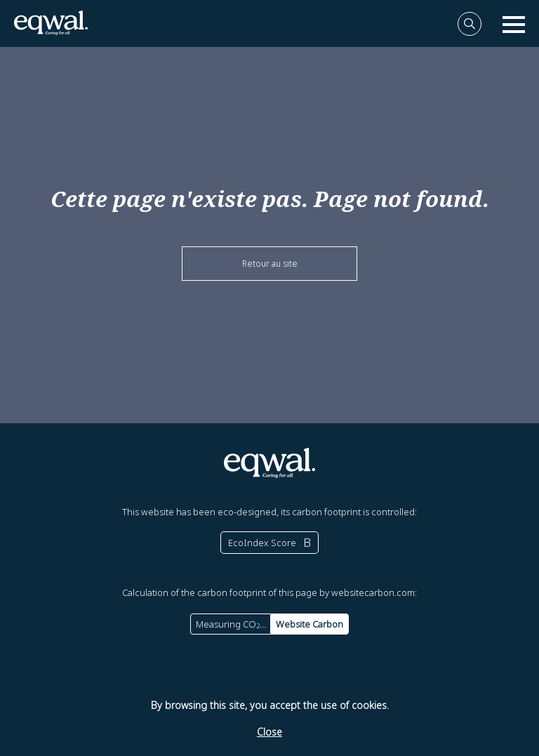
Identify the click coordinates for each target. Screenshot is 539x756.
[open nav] (514, 24)
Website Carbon (310, 624)
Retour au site (270, 264)
